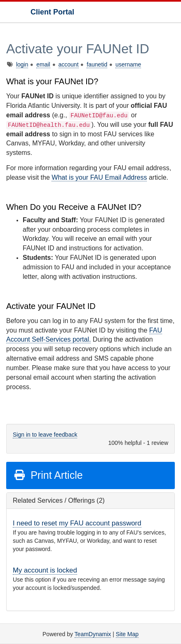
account (69, 64)
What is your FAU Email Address (99, 177)
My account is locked (45, 570)
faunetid (97, 64)
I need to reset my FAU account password (77, 523)
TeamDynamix (93, 634)
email (43, 64)
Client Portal (52, 12)
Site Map (127, 634)
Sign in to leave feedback (45, 435)
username (128, 64)
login (22, 64)
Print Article (48, 475)
